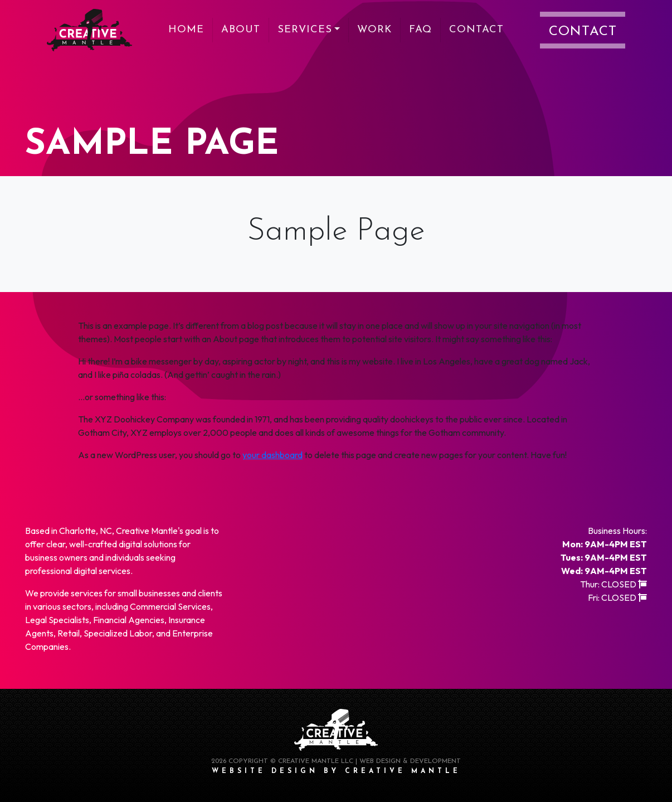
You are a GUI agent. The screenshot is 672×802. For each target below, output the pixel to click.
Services (305, 30)
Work (374, 30)
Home (186, 30)
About (241, 30)
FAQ (420, 30)
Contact (476, 30)
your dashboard (272, 455)
